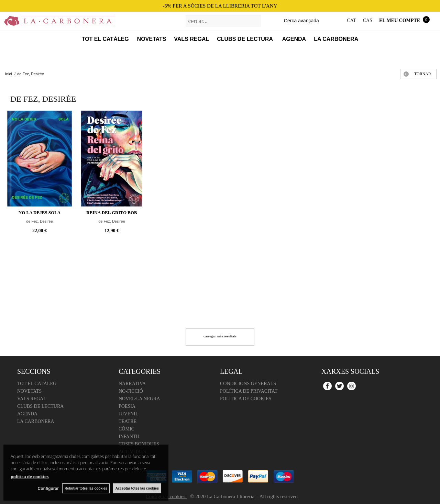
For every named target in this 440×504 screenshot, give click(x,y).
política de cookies (30, 477)
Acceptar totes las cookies (137, 488)
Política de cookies (246, 399)
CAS (368, 20)
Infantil (130, 436)
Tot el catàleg (105, 39)
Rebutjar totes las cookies (86, 488)
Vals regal (191, 39)
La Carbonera (336, 39)
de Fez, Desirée (40, 221)
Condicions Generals (248, 384)
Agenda (294, 39)
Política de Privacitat (249, 391)
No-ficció (131, 391)
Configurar (48, 489)
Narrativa (132, 384)
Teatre (128, 421)
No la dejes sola (40, 212)
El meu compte (400, 20)
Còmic (126, 429)
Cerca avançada (301, 21)
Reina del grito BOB (112, 212)
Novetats (152, 39)
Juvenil (129, 414)
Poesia (127, 406)
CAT (351, 20)
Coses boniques (139, 444)
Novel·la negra (139, 399)
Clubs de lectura (246, 39)
